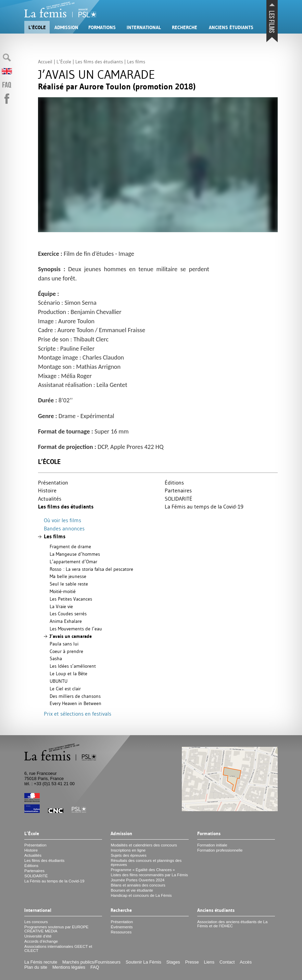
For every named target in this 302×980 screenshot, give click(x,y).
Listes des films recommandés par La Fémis (149, 875)
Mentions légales (69, 967)
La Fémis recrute (41, 962)
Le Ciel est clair (65, 689)
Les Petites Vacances (71, 599)
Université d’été (38, 936)
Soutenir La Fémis (143, 962)
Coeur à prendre (66, 651)
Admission (66, 27)
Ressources (121, 932)
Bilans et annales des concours (138, 885)
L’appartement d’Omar (73, 562)
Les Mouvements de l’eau (76, 629)
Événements (122, 927)
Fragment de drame (70, 546)
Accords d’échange (41, 941)
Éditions (174, 482)
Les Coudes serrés (68, 614)
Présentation (53, 482)
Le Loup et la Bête (68, 674)
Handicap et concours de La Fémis (141, 895)
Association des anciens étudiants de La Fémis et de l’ (232, 924)
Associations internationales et (58, 948)
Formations (102, 27)
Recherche (185, 27)
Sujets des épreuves (128, 855)
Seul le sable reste (69, 584)
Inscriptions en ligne (128, 850)
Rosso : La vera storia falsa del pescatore (91, 569)
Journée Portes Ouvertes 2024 (137, 880)
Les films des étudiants (66, 507)
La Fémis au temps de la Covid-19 (204, 506)
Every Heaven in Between (75, 703)
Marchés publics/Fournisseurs (91, 962)
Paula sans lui (64, 644)
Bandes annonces (64, 528)
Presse (192, 962)
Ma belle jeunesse (68, 576)
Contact (227, 962)
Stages (173, 962)
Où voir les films (62, 520)
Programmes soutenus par (56, 929)
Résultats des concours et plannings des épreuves (146, 863)
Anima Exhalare (66, 621)
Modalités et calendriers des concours (144, 845)
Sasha (56, 658)
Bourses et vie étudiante (132, 890)
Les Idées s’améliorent (73, 666)
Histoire (47, 490)
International (144, 27)
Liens (209, 962)
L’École (37, 27)
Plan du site (36, 967)
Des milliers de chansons (75, 696)
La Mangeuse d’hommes (75, 554)
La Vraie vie (61, 606)
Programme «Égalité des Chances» (143, 870)
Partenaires (178, 490)
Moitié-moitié (63, 591)
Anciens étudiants (231, 27)
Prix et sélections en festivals (78, 714)
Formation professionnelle (220, 850)
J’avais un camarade (71, 636)
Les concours (36, 922)
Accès (246, 962)
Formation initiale (212, 845)
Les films (55, 536)
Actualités (50, 499)
